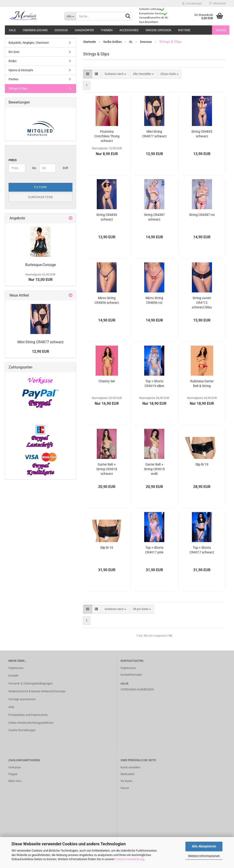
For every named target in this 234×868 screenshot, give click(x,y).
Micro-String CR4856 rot (154, 300)
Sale (12, 30)
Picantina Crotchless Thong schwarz (107, 136)
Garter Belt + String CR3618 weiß (154, 469)
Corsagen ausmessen (137, 689)
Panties (14, 79)
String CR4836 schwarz (107, 217)
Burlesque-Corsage (41, 265)
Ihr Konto (126, 781)
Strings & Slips (18, 88)
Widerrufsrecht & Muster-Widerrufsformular (37, 691)
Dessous (61, 30)
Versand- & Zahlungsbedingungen (30, 683)
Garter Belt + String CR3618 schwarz (107, 469)
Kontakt (13, 676)
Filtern (40, 187)
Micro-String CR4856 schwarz (107, 300)
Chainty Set (107, 381)
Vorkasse (15, 767)
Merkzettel (217, 3)
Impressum (16, 668)
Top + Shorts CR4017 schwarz (202, 550)
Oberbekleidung (35, 30)
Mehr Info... (16, 781)
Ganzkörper (84, 30)
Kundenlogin (192, 3)
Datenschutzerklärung (130, 859)
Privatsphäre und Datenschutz (28, 715)
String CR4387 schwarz (154, 217)
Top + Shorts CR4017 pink (154, 550)
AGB (11, 707)
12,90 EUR (41, 351)
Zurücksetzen (40, 197)
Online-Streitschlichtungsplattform (31, 723)
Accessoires (129, 30)
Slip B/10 (107, 548)
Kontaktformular (131, 675)
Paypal (13, 774)
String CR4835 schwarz (202, 134)
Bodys (13, 61)
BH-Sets (14, 52)
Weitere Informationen (204, 856)
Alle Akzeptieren (204, 846)
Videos (221, 30)
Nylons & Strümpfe (21, 70)
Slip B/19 (202, 464)
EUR (64, 168)
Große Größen (158, 30)
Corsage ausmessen (22, 699)
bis (34, 168)
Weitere (184, 30)
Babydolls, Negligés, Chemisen (29, 43)
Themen (107, 30)
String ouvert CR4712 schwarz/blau (202, 303)
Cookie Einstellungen (22, 730)
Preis (13, 160)
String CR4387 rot (202, 215)
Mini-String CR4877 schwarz (154, 134)
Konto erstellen (130, 767)
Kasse (125, 788)
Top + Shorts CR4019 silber (154, 383)
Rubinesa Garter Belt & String (202, 383)
